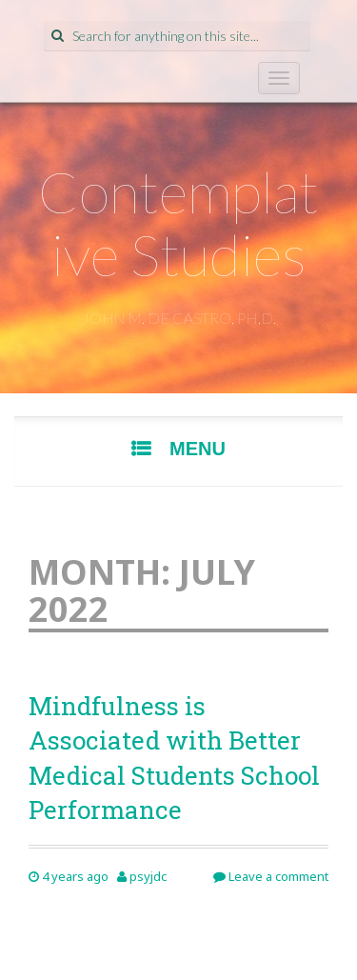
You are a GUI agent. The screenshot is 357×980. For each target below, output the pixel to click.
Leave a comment (271, 876)
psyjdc (148, 876)
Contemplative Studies (178, 223)
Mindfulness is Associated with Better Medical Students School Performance (174, 758)
